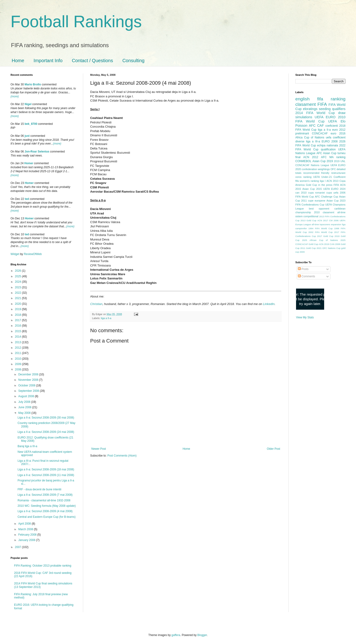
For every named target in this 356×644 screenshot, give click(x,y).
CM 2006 (334, 220)
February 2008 (28, 535)
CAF (321, 126)
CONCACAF (320, 133)
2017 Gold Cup (325, 236)
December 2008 (29, 374)
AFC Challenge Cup (326, 197)
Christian (96, 304)
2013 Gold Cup (308, 220)
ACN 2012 (311, 157)
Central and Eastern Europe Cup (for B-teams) (46, 517)
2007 (19, 547)
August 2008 (27, 396)
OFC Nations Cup (331, 248)
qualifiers (339, 109)
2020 (19, 304)
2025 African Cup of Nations (320, 240)
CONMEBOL (303, 161)
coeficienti (332, 126)
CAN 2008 (335, 244)
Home (18, 61)
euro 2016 (338, 133)
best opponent (319, 209)
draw (342, 113)
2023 (19, 287)
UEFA (333, 121)
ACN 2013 (332, 181)
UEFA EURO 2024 (334, 189)
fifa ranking (331, 99)
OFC (333, 169)
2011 (19, 353)
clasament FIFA (311, 104)
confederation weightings (316, 169)
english (302, 99)
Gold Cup (311, 185)
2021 (19, 298)
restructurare (338, 173)
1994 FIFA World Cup (321, 228)
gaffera (176, 635)
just (27, 136)
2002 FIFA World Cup (321, 232)
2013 (19, 342)
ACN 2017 (323, 220)
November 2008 (29, 380)
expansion (336, 224)
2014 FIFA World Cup (315, 113)
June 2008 (25, 407)
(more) (15, 96)
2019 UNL (340, 161)
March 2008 (26, 529)
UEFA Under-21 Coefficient (329, 177)
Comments (306, 276)
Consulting (133, 61)
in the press (325, 185)
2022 (19, 293)
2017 (19, 320)
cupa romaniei (317, 193)
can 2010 (301, 193)
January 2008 (27, 540)
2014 (19, 337)
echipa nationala (328, 145)
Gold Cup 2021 (314, 248)
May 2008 (25, 413)
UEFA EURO (325, 117)
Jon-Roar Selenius (37, 152)
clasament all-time (334, 212)
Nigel (28, 104)
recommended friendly (316, 173)
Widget (15, 254)
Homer (29, 163)
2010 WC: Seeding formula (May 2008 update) (47, 506)
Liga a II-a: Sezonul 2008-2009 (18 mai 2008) (46, 469)
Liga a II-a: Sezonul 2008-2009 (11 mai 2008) (46, 475)
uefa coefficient (336, 137)
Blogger (202, 635)
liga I (323, 181)
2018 (19, 315)
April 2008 (25, 524)
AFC (312, 126)
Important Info (48, 61)
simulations (304, 117)
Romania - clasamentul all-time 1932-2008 (44, 500)
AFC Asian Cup (326, 153)
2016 (19, 326)
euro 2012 (339, 130)
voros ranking (303, 177)
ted (27, 199)
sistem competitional (307, 216)
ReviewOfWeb (33, 254)
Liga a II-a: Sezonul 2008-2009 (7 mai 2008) (45, 495)
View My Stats (305, 317)
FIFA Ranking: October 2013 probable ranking (43, 566)
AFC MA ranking (333, 157)
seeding (325, 109)
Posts (303, 269)
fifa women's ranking (307, 181)
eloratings (310, 109)
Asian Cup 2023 (336, 201)
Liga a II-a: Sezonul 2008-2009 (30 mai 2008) (46, 418)
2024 (19, 282)
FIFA (336, 185)
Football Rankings (76, 22)
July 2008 (25, 402)
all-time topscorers (321, 224)
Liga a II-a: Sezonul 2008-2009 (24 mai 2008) (46, 432)
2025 (19, 276)
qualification (328, 149)
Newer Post (99, 449)
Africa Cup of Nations (310, 137)
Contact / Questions (93, 61)
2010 (19, 359)
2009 (19, 364)
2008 (19, 370)
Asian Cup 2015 (312, 189)
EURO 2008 (330, 141)
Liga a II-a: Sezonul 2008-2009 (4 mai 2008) (45, 511)
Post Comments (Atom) (122, 456)
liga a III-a (313, 141)
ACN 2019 (324, 244)
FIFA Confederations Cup (310, 205)
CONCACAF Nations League (312, 165)
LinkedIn (269, 304)
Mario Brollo (33, 84)
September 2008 (29, 391)
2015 (19, 331)
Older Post (273, 449)
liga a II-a (106, 318)
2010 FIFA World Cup (320, 119)
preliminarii (302, 133)
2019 (19, 309)
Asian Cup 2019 (323, 161)
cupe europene (317, 201)
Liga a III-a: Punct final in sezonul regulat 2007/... (43, 462)
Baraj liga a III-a (27, 446)
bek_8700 (31, 124)
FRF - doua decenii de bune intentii (39, 489)
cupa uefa (332, 193)
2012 (19, 348)
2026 (19, 271)
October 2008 (27, 385)
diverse (300, 141)
